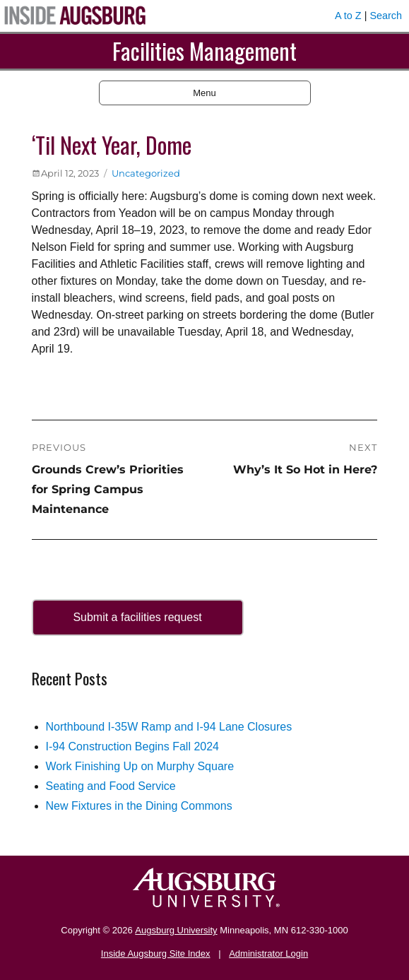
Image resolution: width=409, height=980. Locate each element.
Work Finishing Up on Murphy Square (140, 766)
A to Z (348, 16)
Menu (204, 93)
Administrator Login (268, 954)
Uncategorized (146, 173)
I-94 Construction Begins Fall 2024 (132, 746)
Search (386, 16)
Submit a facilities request (137, 617)
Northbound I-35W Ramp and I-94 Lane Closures (169, 727)
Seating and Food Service (111, 786)
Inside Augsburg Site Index (156, 954)
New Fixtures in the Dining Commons (139, 806)
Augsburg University (176, 930)
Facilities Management (204, 51)
